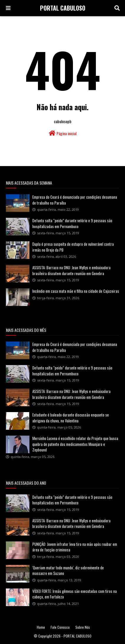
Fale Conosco (60, 627)
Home (41, 627)
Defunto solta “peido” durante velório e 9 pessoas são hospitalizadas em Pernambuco (72, 223)
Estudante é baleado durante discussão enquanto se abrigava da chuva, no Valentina (71, 418)
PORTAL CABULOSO (63, 8)
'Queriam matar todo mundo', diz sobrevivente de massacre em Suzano (68, 571)
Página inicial (63, 133)
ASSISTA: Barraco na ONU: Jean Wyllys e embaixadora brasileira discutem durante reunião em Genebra (71, 270)
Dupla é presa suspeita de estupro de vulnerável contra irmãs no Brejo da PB (73, 247)
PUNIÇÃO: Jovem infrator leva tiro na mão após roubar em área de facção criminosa (75, 547)
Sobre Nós (83, 627)
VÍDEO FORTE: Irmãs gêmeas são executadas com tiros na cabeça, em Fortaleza (75, 594)
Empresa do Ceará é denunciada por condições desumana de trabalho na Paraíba (75, 200)
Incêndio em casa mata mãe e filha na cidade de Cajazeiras (76, 291)
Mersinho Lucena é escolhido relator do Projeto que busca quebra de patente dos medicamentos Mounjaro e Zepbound (75, 444)
